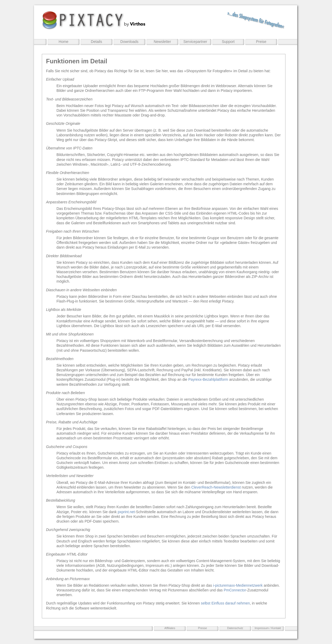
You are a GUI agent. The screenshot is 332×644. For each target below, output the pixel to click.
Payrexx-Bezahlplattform (208, 379)
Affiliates (170, 628)
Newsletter (162, 42)
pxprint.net (126, 512)
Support (228, 42)
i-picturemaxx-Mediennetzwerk (238, 585)
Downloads (129, 42)
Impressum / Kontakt (268, 628)
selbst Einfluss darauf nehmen (225, 603)
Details (97, 42)
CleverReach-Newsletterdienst (216, 487)
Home (63, 42)
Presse (202, 628)
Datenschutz (235, 628)
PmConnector (235, 590)
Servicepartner (195, 42)
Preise (261, 42)
